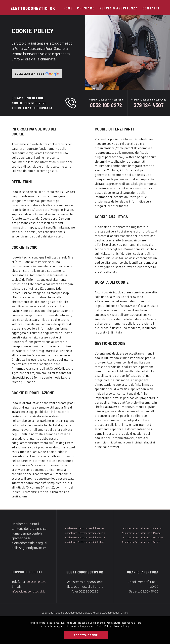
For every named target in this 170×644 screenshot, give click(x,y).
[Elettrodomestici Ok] (33, 8)
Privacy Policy (122, 626)
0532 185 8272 (106, 107)
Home (68, 8)
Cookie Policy (104, 626)
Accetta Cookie (86, 635)
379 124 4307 (149, 107)
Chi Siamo (86, 8)
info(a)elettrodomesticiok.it (31, 614)
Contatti (151, 8)
